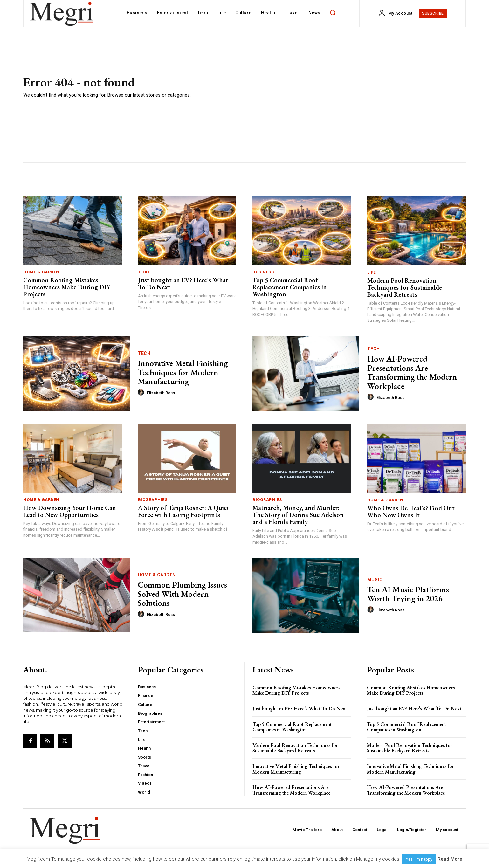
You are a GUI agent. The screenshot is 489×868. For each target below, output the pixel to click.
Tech (144, 272)
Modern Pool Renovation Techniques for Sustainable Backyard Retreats (405, 287)
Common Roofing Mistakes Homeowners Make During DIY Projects (67, 287)
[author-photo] (142, 393)
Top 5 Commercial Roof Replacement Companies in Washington (290, 287)
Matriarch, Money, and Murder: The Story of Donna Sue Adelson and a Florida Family (298, 515)
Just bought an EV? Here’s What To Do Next (183, 284)
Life (372, 272)
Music (375, 580)
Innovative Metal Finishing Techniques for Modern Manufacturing (183, 372)
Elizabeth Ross (161, 393)
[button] (333, 13)
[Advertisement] (337, 87)
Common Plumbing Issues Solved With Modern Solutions (182, 594)
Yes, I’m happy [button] (419, 859)
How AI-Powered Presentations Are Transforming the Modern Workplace (412, 372)
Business (263, 272)
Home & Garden (41, 272)
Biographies (153, 500)
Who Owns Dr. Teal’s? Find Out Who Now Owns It (411, 512)
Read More (450, 859)
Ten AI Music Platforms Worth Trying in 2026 (408, 594)
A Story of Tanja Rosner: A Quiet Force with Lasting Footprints (184, 511)
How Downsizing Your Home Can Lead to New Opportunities (70, 511)
